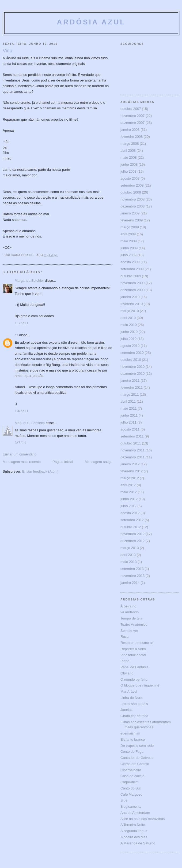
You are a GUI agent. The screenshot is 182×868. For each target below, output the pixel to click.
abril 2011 (128, 401)
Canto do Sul (130, 788)
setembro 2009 (132, 269)
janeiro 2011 (130, 381)
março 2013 (130, 548)
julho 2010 (128, 339)
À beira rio (128, 606)
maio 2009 (129, 241)
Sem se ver (129, 631)
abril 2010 (128, 318)
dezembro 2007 (132, 123)
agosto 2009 (130, 262)
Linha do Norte (132, 698)
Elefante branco (133, 739)
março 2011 (130, 394)
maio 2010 (129, 325)
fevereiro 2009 (132, 220)
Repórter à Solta (133, 649)
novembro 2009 (132, 283)
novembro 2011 (132, 450)
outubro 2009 (131, 276)
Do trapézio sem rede (137, 746)
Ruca (124, 637)
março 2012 (130, 478)
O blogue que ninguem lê (140, 685)
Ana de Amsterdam (135, 813)
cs (16, 335)
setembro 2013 (132, 569)
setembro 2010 (132, 353)
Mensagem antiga (99, 462)
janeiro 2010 (130, 297)
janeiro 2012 (130, 464)
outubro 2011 (131, 443)
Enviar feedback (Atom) (40, 471)
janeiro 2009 (130, 213)
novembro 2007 (132, 116)
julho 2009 (128, 255)
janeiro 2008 (130, 130)
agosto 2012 (130, 513)
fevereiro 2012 (132, 471)
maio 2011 (129, 408)
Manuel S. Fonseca (30, 423)
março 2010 (130, 311)
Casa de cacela (132, 776)
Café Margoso (131, 794)
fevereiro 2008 (132, 137)
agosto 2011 (130, 429)
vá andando (130, 612)
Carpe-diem (130, 782)
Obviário (127, 673)
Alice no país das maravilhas (143, 819)
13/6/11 (22, 411)
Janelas (126, 710)
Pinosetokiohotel (133, 655)
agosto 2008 (130, 178)
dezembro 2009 (132, 290)
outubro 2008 (131, 192)
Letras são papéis (134, 704)
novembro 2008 (132, 199)
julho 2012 (128, 506)
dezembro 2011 (132, 457)
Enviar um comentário (20, 454)
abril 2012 (128, 485)
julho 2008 (128, 171)
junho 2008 (129, 164)
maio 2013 (129, 562)
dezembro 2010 (132, 374)
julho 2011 (128, 422)
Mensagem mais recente (22, 462)
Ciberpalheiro (131, 770)
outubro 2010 (131, 360)
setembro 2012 (132, 520)
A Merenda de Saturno (138, 843)
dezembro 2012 (132, 541)
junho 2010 (129, 332)
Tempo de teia (131, 618)
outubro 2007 (131, 109)
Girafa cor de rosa (134, 716)
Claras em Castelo (135, 764)
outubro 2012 (131, 527)
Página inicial (63, 462)
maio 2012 (129, 492)
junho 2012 (129, 499)
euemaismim (130, 733)
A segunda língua (134, 831)
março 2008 (130, 144)
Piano (125, 661)
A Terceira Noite (133, 825)
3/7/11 (21, 443)
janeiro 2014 (130, 583)
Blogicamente (131, 806)
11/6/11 (22, 323)
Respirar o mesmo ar (137, 643)
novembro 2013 (132, 576)
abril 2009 (128, 234)
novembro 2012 (132, 534)
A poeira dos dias (134, 837)
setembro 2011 (132, 436)
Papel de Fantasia (134, 667)
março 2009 (130, 227)
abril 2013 (128, 555)
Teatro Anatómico (134, 624)
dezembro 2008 (132, 206)
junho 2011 (129, 415)
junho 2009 (129, 248)
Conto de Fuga (132, 752)
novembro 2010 (132, 367)
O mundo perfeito (134, 679)
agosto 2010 (130, 346)
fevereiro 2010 (132, 304)
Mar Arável (129, 691)
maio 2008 (129, 157)
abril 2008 (128, 151)
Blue (124, 800)
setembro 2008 (132, 185)
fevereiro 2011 (132, 387)
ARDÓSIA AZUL (91, 22)
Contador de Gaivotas (137, 758)
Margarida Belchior (29, 281)
